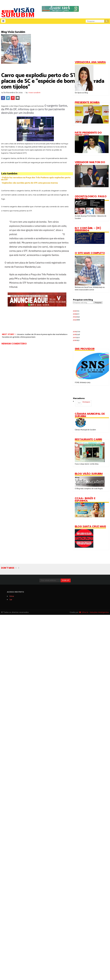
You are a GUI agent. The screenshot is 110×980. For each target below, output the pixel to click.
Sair (11, 600)
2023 (76, 320)
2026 (76, 311)
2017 (76, 338)
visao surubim (34, 93)
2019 (77, 332)
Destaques (83, 403)
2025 (76, 314)
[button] (3, 21)
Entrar (12, 596)
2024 (76, 317)
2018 (76, 335)
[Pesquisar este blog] (83, 303)
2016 (76, 340)
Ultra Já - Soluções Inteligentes (95, 612)
